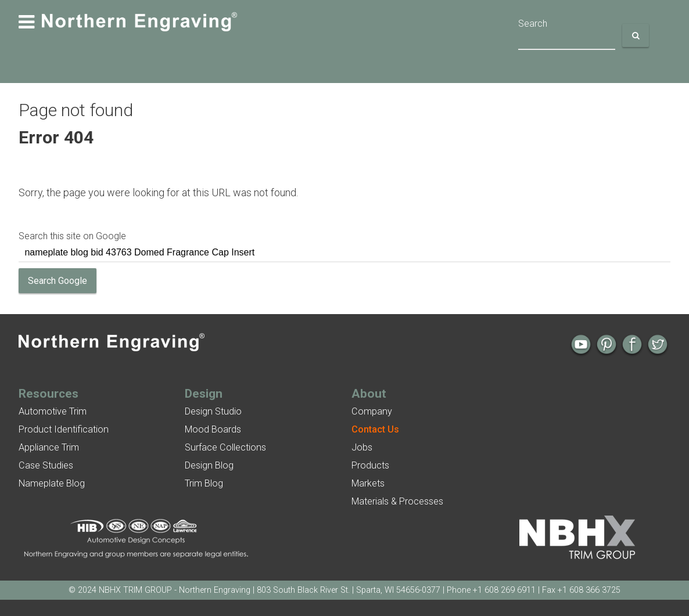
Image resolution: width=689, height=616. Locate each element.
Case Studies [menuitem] (46, 465)
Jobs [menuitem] (362, 447)
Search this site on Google (72, 236)
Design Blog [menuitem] (209, 465)
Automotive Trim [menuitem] (53, 411)
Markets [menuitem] (368, 483)
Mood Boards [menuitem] (213, 429)
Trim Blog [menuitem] (204, 483)
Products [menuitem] (370, 465)
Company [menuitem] (372, 411)
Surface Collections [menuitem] (225, 447)
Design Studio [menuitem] (213, 411)
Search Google (58, 281)
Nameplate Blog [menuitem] (52, 483)
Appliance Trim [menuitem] (49, 447)
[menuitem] (375, 429)
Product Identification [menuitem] (64, 429)
